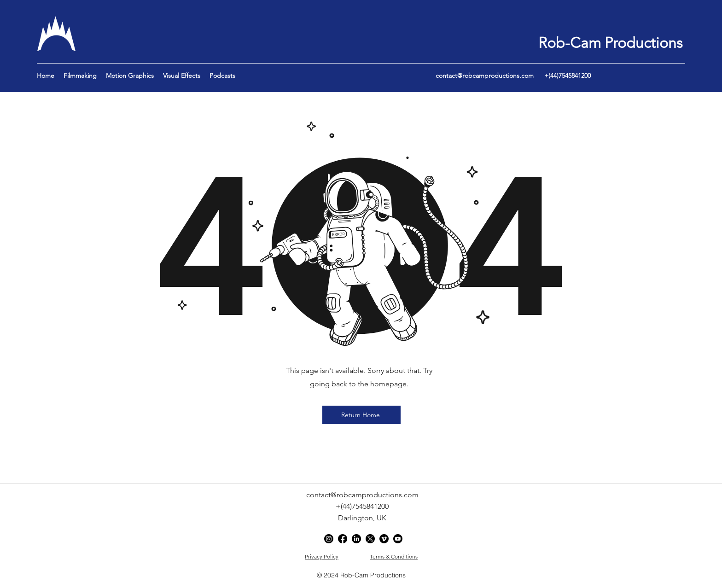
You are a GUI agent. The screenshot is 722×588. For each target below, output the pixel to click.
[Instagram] (329, 539)
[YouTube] (398, 539)
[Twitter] (370, 539)
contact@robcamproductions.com (485, 76)
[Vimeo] (384, 539)
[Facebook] (343, 539)
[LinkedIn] (356, 539)
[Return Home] (361, 415)
